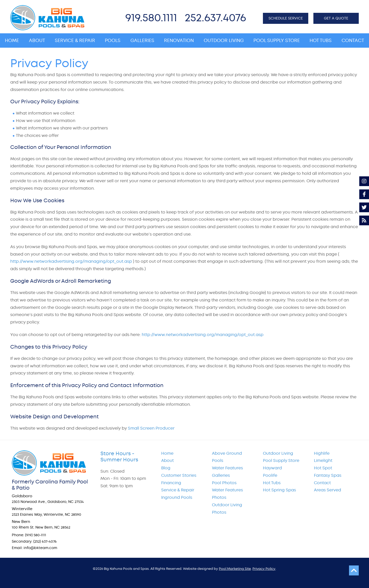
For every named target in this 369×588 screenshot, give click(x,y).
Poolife (270, 475)
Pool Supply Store (281, 460)
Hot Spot (323, 468)
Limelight (323, 460)
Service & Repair (178, 490)
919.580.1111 (151, 18)
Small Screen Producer (151, 428)
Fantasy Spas (328, 475)
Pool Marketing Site (235, 569)
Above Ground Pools (227, 457)
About (167, 460)
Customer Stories (179, 475)
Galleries (221, 475)
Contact (322, 483)
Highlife (322, 453)
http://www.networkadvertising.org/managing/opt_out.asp (71, 261)
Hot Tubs (272, 483)
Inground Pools (177, 497)
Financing (171, 483)
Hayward (272, 468)
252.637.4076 (215, 18)
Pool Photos (224, 483)
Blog (166, 468)
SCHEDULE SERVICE (286, 18)
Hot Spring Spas (279, 490)
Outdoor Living (278, 453)
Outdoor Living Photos (227, 509)
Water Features (227, 468)
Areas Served (327, 490)
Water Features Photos (227, 494)
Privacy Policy (264, 569)
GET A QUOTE (336, 18)
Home (167, 453)
